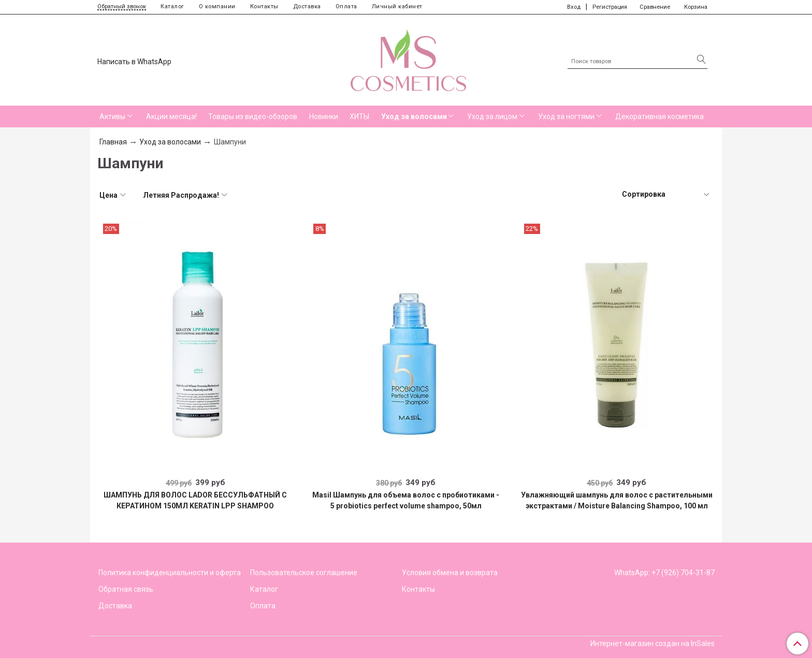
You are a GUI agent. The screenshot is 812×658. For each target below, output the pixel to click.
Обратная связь (126, 589)
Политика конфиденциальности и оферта (170, 573)
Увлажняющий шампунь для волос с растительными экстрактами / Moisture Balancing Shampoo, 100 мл (617, 500)
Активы (112, 116)
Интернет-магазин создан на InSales (653, 644)
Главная (113, 142)
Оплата (346, 6)
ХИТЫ (359, 116)
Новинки (324, 116)
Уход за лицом (492, 116)
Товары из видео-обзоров (253, 116)
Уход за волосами (414, 116)
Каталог (172, 6)
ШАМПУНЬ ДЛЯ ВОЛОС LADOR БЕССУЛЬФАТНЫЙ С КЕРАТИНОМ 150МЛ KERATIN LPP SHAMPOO (195, 500)
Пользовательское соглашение (304, 573)
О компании (217, 6)
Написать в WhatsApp (134, 62)
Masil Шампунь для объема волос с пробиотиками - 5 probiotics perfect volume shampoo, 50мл (406, 500)
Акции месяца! (171, 116)
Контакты (264, 6)
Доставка (307, 6)
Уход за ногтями (566, 116)
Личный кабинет (397, 6)
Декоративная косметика (659, 116)
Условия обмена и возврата (450, 573)
